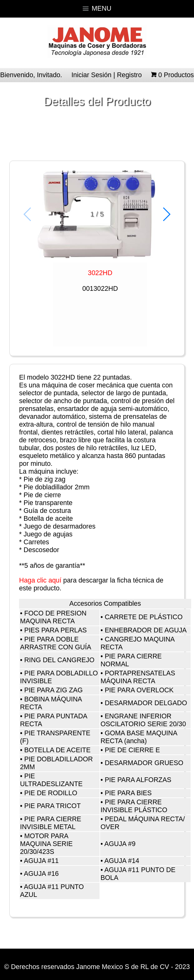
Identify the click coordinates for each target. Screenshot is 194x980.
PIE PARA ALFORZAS (138, 780)
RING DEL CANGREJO (59, 660)
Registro (129, 75)
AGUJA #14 (122, 861)
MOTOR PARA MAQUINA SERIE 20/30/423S (46, 844)
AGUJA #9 (120, 844)
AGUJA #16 (41, 874)
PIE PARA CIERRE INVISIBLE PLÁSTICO (134, 806)
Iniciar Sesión (91, 75)
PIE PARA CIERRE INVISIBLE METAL (51, 823)
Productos (176, 75)
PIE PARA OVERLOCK (139, 690)
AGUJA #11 (41, 861)
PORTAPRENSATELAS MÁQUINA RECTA (138, 677)
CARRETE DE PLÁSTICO (144, 617)
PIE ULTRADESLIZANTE (51, 780)
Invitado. (50, 75)
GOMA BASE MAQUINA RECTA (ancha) (139, 737)
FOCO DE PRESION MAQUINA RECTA (53, 617)
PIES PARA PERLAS (55, 630)
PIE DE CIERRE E (133, 750)
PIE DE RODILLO (51, 793)
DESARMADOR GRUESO (144, 763)
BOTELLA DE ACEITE (57, 750)
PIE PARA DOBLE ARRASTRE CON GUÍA (56, 643)
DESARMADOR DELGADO (146, 703)
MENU (97, 8)
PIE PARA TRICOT (52, 806)
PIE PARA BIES (128, 793)
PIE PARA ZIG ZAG (53, 690)
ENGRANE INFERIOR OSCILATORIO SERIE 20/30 (143, 720)
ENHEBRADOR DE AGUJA (146, 630)
